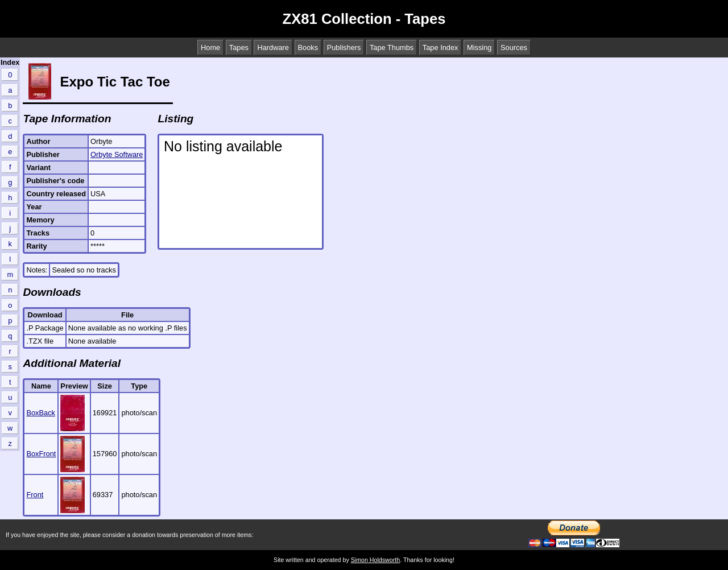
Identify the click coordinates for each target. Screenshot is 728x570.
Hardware (273, 48)
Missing (479, 48)
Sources (514, 48)
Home (210, 48)
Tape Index (440, 48)
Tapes (239, 48)
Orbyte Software (117, 154)
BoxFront (41, 454)
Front (35, 495)
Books (308, 48)
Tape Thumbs (392, 48)
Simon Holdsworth (375, 560)
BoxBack (41, 413)
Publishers (344, 48)
